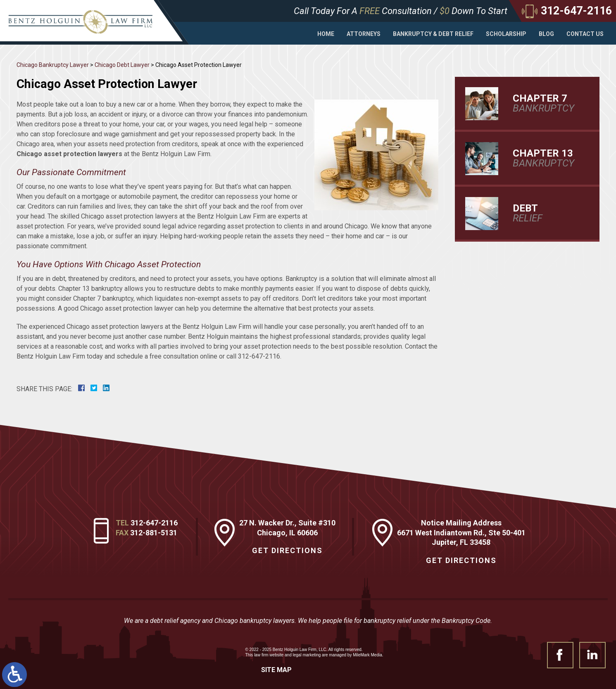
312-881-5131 (154, 533)
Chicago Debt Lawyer (122, 65)
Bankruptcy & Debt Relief (433, 34)
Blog (546, 34)
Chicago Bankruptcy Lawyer (53, 65)
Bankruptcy (548, 103)
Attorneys (364, 34)
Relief (548, 213)
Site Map (276, 670)
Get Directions (287, 550)
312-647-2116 (154, 523)
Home (326, 34)
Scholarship (506, 34)
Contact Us (585, 34)
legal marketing (307, 655)
